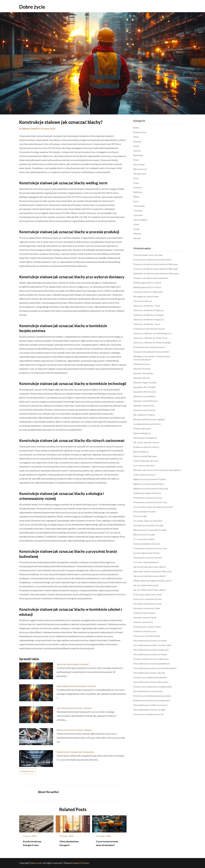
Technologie (139, 206)
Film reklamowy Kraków (144, 415)
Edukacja (137, 141)
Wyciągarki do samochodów (146, 296)
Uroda (136, 224)
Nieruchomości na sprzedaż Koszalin (150, 530)
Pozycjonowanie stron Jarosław (148, 255)
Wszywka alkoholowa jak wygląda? (149, 419)
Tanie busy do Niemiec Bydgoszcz (149, 310)
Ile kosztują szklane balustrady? (148, 594)
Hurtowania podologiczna (145, 438)
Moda (136, 160)
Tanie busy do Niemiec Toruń (147, 306)
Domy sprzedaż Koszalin (144, 512)
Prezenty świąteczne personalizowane (151, 659)
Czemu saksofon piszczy (144, 475)
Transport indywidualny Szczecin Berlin (151, 352)
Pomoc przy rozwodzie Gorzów (147, 599)
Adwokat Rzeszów (142, 378)
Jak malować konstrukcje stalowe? (74, 708)
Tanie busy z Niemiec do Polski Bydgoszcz (152, 333)
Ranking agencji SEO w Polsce (147, 283)
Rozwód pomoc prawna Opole (147, 627)
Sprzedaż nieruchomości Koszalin (148, 525)
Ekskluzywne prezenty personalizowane (152, 700)
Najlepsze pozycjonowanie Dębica (149, 484)
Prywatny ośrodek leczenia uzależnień (151, 278)
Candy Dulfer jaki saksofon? (146, 461)
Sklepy (136, 197)
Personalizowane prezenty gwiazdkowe (151, 664)
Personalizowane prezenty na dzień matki (152, 645)
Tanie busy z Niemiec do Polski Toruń (150, 338)
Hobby (136, 146)
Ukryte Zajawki (140, 220)
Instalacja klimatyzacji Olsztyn (147, 424)
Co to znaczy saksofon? (144, 465)
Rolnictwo (138, 192)
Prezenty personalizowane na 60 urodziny (152, 260)
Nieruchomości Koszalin (144, 535)
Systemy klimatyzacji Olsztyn (147, 553)
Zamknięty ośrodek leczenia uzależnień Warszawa (156, 273)
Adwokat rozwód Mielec (144, 396)
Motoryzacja (139, 164)
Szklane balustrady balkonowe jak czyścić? (153, 581)
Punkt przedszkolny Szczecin (146, 544)
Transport (138, 211)
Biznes (136, 128)
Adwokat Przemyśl (142, 369)
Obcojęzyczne (140, 174)
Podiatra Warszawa (142, 429)
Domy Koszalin (140, 516)
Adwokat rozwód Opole (144, 410)
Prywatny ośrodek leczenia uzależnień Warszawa (156, 264)
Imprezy (137, 151)
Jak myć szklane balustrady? (146, 585)
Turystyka (138, 215)
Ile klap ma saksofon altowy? (146, 447)
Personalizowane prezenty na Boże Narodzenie (155, 668)
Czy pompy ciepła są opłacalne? (148, 521)
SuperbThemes (81, 863)
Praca (136, 178)
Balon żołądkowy (141, 452)
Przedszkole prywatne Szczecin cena (150, 502)
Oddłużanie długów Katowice (147, 493)
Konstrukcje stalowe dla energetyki (75, 752)
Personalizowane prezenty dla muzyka (151, 682)
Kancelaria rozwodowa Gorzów (148, 604)
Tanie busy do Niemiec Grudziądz (148, 315)
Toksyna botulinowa (143, 301)
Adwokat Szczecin (142, 364)
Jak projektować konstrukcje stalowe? (76, 686)
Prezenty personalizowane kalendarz (150, 677)
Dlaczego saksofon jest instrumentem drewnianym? (157, 470)
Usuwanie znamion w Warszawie (148, 292)
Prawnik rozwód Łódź (143, 622)
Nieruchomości (140, 169)
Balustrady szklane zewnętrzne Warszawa (152, 571)
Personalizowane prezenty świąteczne (151, 650)
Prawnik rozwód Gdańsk (144, 613)
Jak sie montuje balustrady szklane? (150, 567)
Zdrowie (137, 238)
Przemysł (138, 187)
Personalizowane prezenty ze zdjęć (149, 710)
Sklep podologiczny (142, 433)
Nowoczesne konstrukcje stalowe (74, 730)
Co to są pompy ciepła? (144, 539)
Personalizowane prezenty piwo (148, 691)
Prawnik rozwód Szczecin (145, 631)
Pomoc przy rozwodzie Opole (147, 636)
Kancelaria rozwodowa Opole (147, 608)
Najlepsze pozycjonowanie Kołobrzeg (151, 488)
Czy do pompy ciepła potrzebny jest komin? (153, 507)
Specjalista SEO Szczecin (145, 392)
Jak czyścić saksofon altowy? (146, 442)
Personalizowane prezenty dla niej (149, 673)
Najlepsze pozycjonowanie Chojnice (150, 479)
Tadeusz (26, 129)
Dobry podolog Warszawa (145, 456)
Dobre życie (32, 7)
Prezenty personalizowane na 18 (148, 714)
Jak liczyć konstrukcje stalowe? (73, 664)
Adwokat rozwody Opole (145, 617)
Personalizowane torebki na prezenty (150, 705)
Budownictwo (28, 771)
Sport (136, 201)
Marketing (138, 155)
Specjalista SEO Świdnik (144, 387)
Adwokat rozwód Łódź (144, 406)
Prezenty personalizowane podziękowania (153, 687)
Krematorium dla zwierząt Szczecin (149, 329)
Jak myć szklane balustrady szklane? (150, 590)
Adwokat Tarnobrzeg (143, 373)
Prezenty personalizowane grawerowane (152, 696)
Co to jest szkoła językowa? (146, 562)
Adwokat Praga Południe (145, 382)
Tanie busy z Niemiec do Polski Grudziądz (152, 343)
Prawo (136, 183)
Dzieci (136, 137)
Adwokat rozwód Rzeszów (145, 401)
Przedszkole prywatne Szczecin (148, 498)
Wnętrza (137, 234)
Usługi (136, 229)
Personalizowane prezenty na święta (150, 641)
